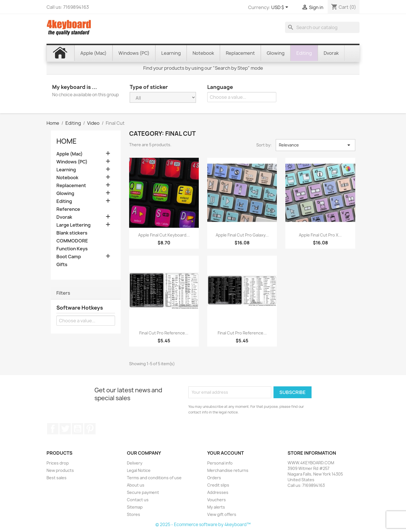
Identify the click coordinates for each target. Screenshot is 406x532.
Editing (64, 201)
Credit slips (218, 485)
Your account (226, 453)
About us (136, 485)
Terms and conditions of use (154, 478)
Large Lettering (73, 225)
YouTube (78, 429)
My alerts (216, 507)
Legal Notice (139, 470)
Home (67, 141)
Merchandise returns (228, 470)
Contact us (138, 500)
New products (60, 470)
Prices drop (58, 463)
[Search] (322, 27)
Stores (134, 514)
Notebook (67, 178)
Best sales (57, 478)
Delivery (135, 463)
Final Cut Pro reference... (164, 333)
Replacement (71, 186)
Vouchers (217, 500)
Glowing (65, 193)
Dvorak (64, 217)
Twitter (65, 429)
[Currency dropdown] (281, 8)
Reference (68, 209)
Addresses (218, 492)
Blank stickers (72, 233)
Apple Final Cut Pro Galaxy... (242, 235)
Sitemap (135, 507)
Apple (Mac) (69, 154)
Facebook (53, 429)
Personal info (220, 463)
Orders (214, 478)
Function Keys (72, 249)
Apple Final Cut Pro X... (320, 235)
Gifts (62, 265)
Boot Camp (69, 257)
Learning (66, 170)
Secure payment (143, 492)
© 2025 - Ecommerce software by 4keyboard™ (203, 525)
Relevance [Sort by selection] (315, 145)
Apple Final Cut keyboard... (164, 235)
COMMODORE (72, 241)
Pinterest (90, 429)
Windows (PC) (72, 162)
